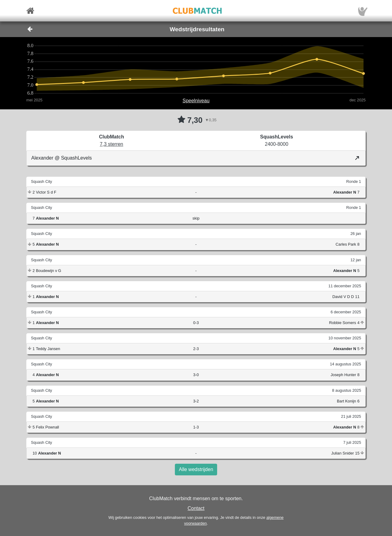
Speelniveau (196, 101)
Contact (196, 508)
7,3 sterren (111, 144)
